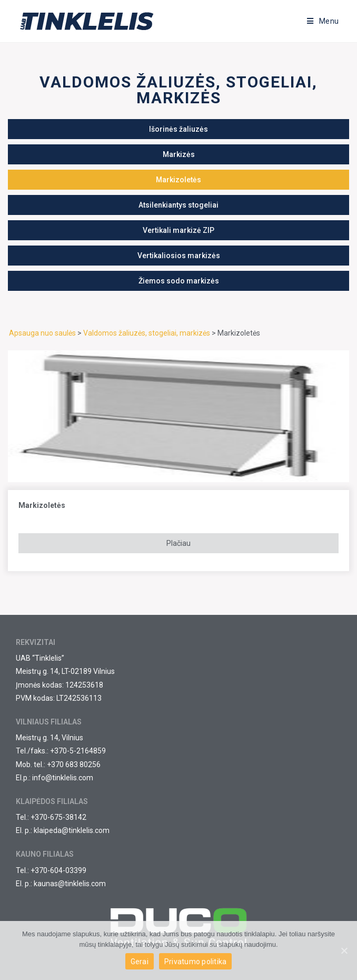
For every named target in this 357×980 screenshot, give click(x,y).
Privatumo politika (196, 962)
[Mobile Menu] (323, 21)
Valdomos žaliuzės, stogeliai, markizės (147, 333)
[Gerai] (344, 950)
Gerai (140, 962)
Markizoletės (42, 505)
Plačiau (178, 543)
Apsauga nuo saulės (42, 333)
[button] (178, 129)
